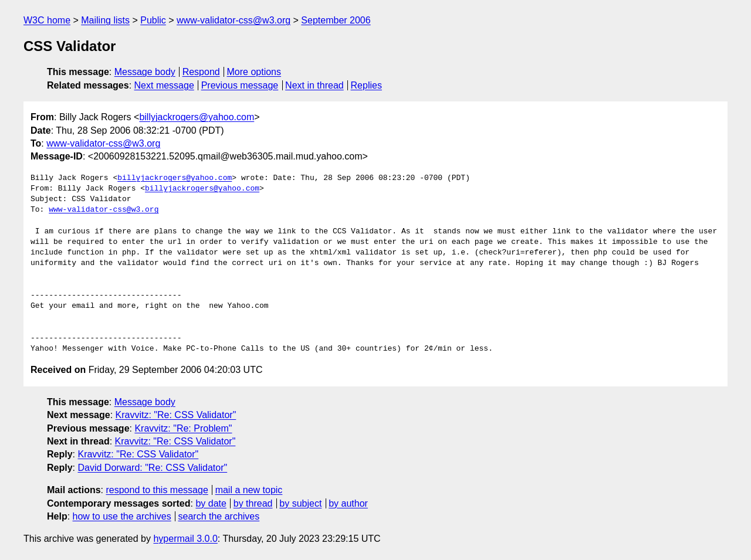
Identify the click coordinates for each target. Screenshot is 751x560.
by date (211, 503)
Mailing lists (105, 20)
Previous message (240, 85)
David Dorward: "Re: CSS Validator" (152, 468)
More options (254, 72)
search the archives (219, 516)
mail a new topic (249, 490)
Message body (145, 72)
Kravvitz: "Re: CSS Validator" (176, 415)
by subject (300, 503)
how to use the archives (122, 516)
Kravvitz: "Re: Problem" (183, 428)
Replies (366, 85)
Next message (164, 85)
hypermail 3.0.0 (185, 539)
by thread (253, 503)
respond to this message (157, 490)
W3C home (47, 20)
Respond (201, 72)
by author (348, 503)
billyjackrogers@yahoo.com (197, 117)
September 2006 (336, 20)
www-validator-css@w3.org (234, 20)
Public (153, 20)
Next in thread (314, 85)
